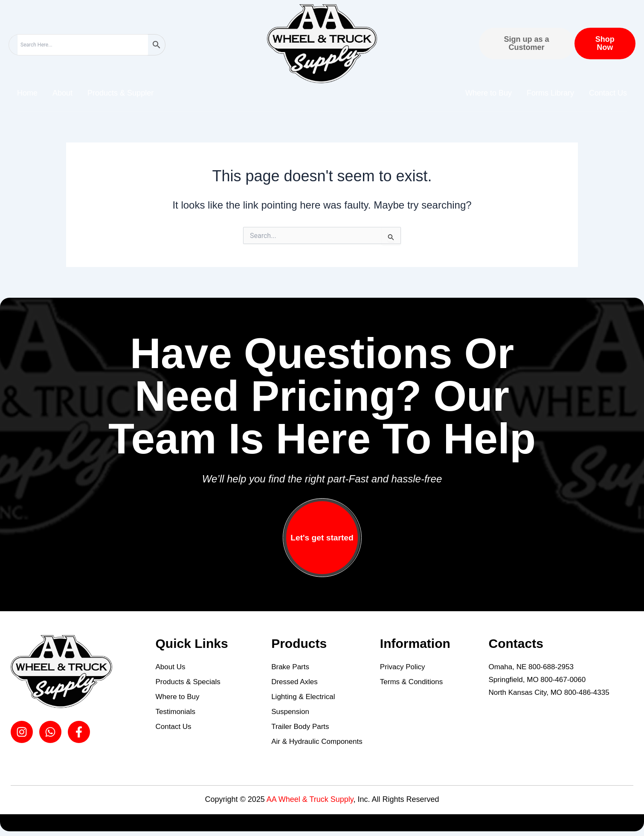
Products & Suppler (120, 93)
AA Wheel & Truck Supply (310, 799)
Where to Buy (489, 93)
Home (27, 93)
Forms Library (550, 93)
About (62, 93)
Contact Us (608, 93)
